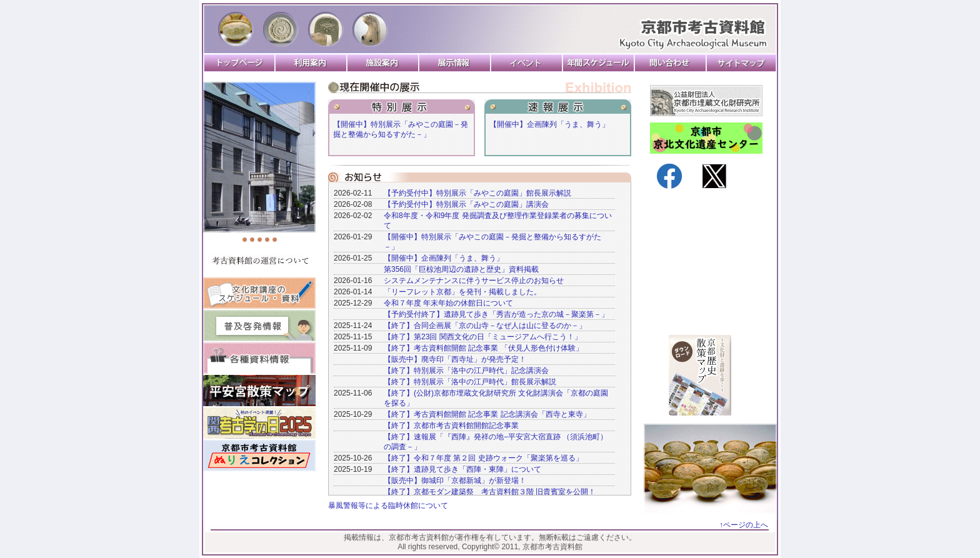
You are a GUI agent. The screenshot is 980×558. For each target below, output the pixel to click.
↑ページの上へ (744, 525)
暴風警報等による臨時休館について (388, 506)
